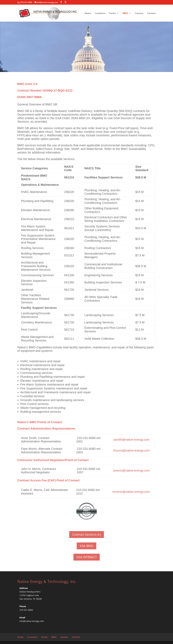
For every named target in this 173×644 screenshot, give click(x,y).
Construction (104, 268)
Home (88, 13)
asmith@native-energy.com (131, 440)
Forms (112, 13)
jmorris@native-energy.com (132, 470)
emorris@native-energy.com (131, 492)
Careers (139, 13)
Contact (151, 13)
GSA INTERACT (87, 557)
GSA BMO (86, 546)
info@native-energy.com (32, 621)
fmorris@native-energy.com (131, 450)
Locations (100, 13)
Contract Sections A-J (87, 534)
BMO (125, 13)
